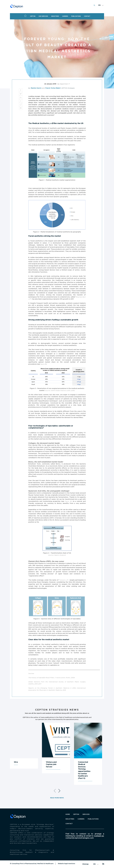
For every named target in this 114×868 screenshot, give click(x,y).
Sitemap (85, 864)
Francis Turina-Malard (53, 88)
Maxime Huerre (36, 88)
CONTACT (87, 16)
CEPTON (33, 16)
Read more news (57, 798)
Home (25, 16)
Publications (93, 819)
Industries (55, 16)
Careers (65, 16)
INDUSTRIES (70, 819)
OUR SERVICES (43, 16)
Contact (69, 824)
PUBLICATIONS (76, 16)
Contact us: (99, 836)
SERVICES (86, 814)
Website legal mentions (66, 864)
